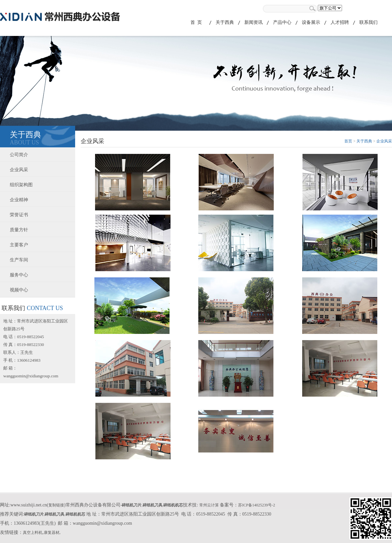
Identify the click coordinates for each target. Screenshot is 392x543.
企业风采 (19, 170)
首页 (348, 141)
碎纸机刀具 (153, 505)
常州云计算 (209, 505)
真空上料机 (33, 533)
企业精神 (19, 200)
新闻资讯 (253, 22)
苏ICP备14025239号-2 (257, 505)
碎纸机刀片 (132, 505)
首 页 (196, 22)
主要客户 (19, 245)
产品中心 (282, 22)
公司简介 (19, 155)
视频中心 (19, 290)
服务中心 (19, 275)
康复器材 (52, 533)
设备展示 (311, 22)
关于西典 (225, 22)
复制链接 (56, 505)
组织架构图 (21, 185)
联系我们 (368, 22)
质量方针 (19, 230)
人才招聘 (340, 22)
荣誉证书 (19, 215)
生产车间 (19, 260)
